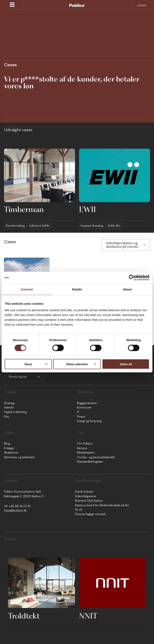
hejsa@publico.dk (15, 510)
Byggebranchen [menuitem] (87, 403)
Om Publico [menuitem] (85, 443)
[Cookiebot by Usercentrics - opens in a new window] (132, 278)
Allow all (126, 364)
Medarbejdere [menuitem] (86, 453)
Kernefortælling (15, 226)
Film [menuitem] (7, 417)
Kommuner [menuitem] (84, 407)
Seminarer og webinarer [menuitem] (19, 457)
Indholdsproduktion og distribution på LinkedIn (122, 245)
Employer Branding (92, 226)
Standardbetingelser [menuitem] (90, 462)
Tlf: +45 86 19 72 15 (17, 506)
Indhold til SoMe (39, 226)
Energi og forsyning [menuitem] (89, 421)
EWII (87, 209)
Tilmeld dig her (18, 377)
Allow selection (77, 364)
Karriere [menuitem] (82, 448)
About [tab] (127, 289)
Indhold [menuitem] (9, 407)
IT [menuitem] (78, 412)
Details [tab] (77, 289)
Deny (28, 364)
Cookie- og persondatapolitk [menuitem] (96, 457)
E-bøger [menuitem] (9, 448)
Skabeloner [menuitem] (11, 453)
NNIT (88, 616)
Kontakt (142, 6)
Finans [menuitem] (81, 417)
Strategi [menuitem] (9, 403)
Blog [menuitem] (7, 443)
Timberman (24, 209)
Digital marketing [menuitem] (15, 412)
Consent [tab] (27, 289)
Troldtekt (24, 616)
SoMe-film (114, 226)
